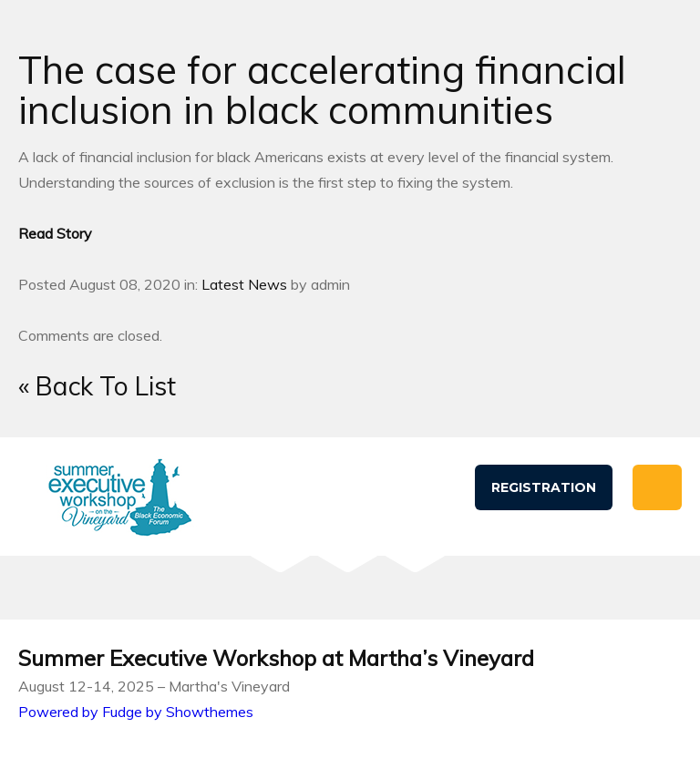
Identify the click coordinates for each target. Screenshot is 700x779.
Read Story (55, 233)
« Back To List (97, 386)
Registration (544, 487)
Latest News (244, 284)
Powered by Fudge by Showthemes (136, 712)
